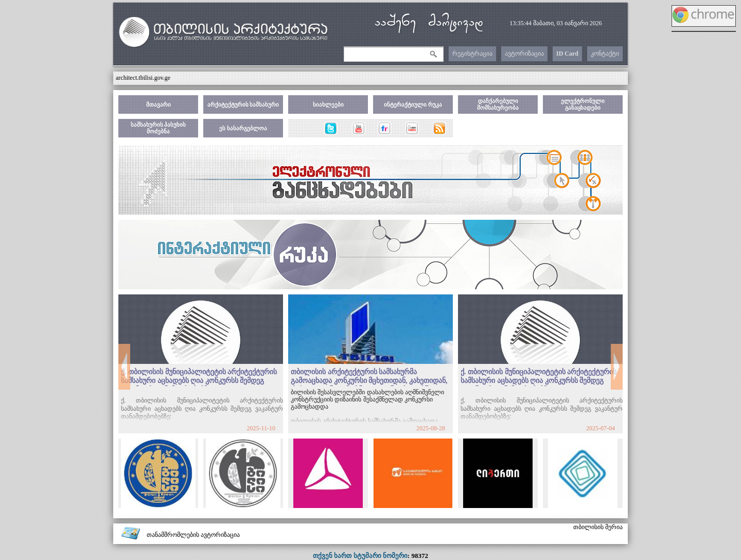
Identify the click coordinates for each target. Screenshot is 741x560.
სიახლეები (328, 104)
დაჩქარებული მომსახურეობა (498, 104)
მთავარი (158, 104)
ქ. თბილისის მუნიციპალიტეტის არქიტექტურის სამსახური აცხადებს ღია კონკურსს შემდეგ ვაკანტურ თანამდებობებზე (199, 381)
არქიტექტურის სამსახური (243, 104)
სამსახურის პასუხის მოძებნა (158, 128)
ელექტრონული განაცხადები (583, 104)
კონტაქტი (605, 54)
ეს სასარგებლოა (243, 128)
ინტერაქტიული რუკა (413, 104)
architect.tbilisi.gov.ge (143, 78)
